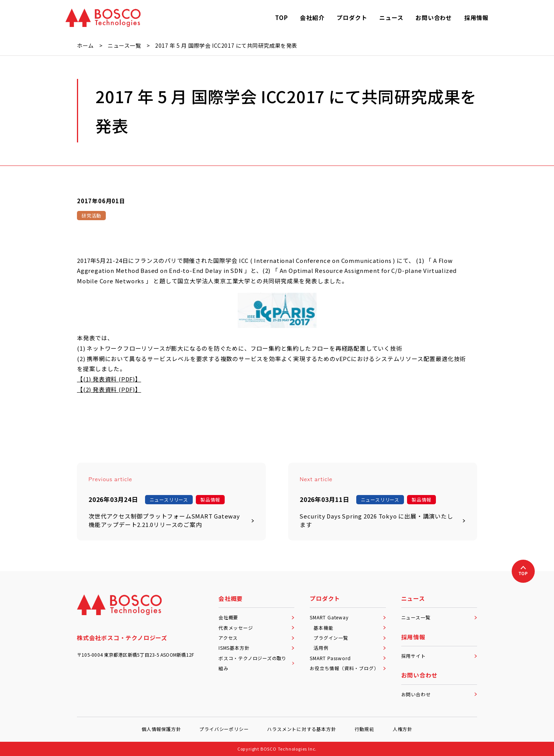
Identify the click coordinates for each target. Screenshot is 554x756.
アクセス (256, 638)
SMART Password (348, 658)
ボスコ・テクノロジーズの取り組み (256, 663)
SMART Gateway (348, 617)
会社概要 (256, 617)
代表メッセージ (256, 628)
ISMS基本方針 (256, 648)
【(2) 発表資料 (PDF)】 (109, 389)
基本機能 (350, 628)
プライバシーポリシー (224, 729)
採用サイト (439, 656)
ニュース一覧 (439, 617)
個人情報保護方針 (161, 729)
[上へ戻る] (523, 571)
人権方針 (403, 729)
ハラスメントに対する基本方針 (301, 729)
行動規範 (365, 729)
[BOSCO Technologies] (103, 18)
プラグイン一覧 (350, 638)
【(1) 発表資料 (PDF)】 (109, 379)
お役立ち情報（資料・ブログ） (348, 668)
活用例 (350, 648)
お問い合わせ (439, 694)
